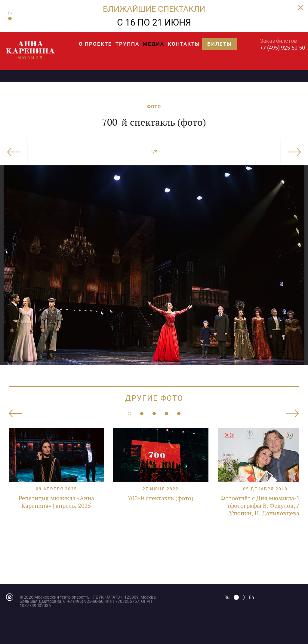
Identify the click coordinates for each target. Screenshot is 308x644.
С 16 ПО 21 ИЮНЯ (154, 22)
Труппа (127, 44)
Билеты (220, 44)
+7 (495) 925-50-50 (282, 48)
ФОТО (154, 106)
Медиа (154, 44)
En (251, 597)
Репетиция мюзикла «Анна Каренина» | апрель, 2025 (56, 502)
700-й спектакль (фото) (161, 498)
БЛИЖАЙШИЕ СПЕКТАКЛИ (154, 9)
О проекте (95, 44)
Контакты (184, 44)
